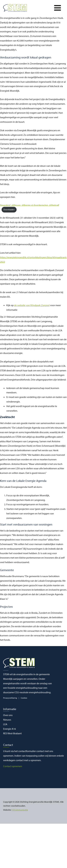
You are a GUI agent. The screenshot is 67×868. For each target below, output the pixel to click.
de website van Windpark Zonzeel (32, 305)
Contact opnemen (13, 766)
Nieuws (7, 720)
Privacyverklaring (10, 698)
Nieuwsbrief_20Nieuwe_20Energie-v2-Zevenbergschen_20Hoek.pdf (30, 205)
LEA (5, 724)
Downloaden (9, 209)
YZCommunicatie (20, 810)
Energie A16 (9, 729)
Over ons (8, 715)
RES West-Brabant (12, 733)
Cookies (24, 698)
